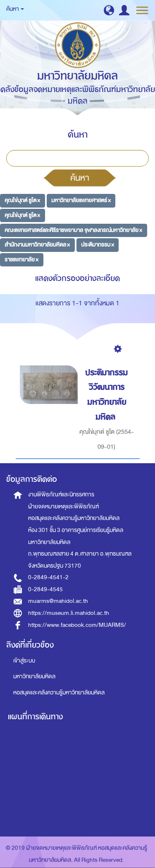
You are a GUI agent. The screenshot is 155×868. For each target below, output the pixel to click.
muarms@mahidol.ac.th (58, 601)
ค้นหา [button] (15, 9)
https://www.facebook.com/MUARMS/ (77, 625)
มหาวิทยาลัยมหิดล (34, 676)
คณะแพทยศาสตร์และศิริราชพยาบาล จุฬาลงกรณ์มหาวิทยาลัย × (73, 230)
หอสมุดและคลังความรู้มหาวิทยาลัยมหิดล (59, 693)
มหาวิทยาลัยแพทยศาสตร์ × (81, 200)
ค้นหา (80, 178)
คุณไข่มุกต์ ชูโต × (22, 200)
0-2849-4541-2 (48, 577)
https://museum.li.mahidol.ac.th (69, 613)
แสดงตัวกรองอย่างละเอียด (77, 278)
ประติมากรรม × (98, 245)
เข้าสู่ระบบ (24, 661)
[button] (109, 10)
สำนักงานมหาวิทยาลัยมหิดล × (37, 245)
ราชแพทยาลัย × (21, 260)
